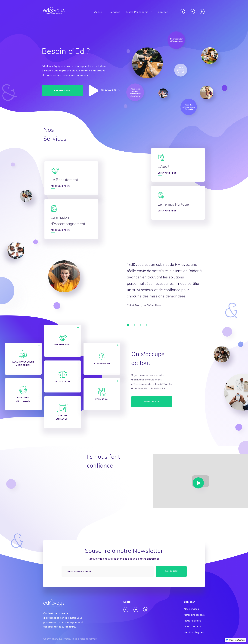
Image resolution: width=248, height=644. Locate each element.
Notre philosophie (194, 615)
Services (115, 12)
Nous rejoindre (192, 621)
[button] (139, 12)
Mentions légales (194, 632)
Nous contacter (193, 626)
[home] (54, 10)
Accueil (99, 12)
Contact (163, 12)
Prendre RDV (62, 91)
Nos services (191, 609)
